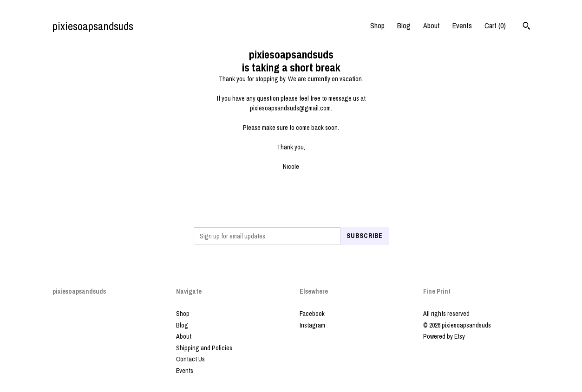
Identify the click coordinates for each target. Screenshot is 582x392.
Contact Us (190, 359)
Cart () (495, 26)
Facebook (312, 314)
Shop (377, 26)
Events (462, 26)
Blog (404, 26)
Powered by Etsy (444, 336)
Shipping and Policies (204, 348)
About (432, 26)
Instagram (312, 325)
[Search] (526, 27)
